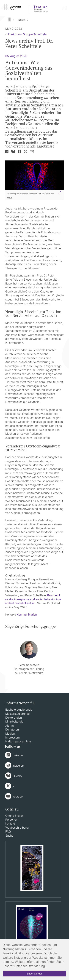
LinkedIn (18, 755)
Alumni (10, 726)
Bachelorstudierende (19, 710)
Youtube (18, 797)
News (22, 20)
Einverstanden (34, 974)
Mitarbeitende (14, 721)
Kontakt (10, 823)
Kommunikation (27, 614)
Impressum (13, 737)
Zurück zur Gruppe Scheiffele (27, 34)
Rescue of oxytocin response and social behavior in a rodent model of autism (33, 599)
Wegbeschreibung (17, 828)
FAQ (8, 831)
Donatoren (12, 729)
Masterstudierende (17, 714)
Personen (11, 820)
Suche (9, 836)
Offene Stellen (14, 816)
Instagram (18, 766)
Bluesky (17, 776)
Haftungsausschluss (18, 741)
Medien (10, 734)
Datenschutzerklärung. (30, 966)
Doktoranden (14, 718)
